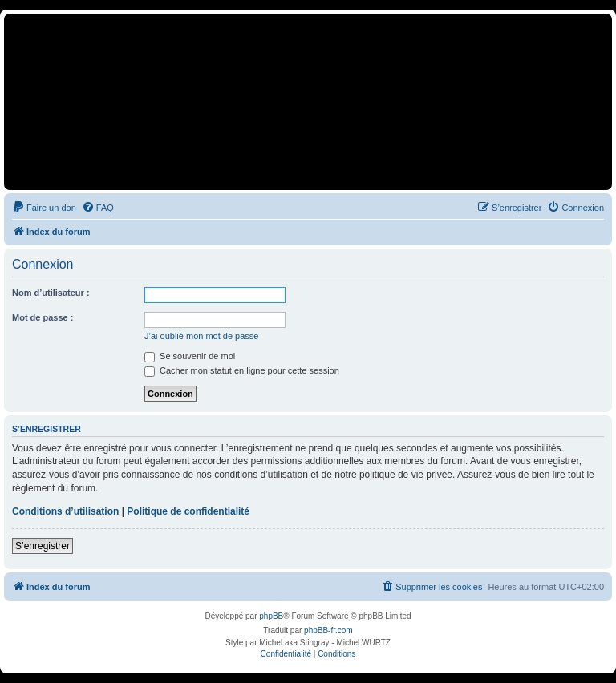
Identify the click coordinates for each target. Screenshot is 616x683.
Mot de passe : (43, 317)
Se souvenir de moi (190, 356)
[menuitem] (44, 208)
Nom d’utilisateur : (51, 293)
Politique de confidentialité (188, 511)
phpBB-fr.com (328, 630)
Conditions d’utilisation (65, 511)
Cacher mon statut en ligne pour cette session (242, 370)
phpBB (271, 616)
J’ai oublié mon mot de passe (201, 336)
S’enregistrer (43, 546)
